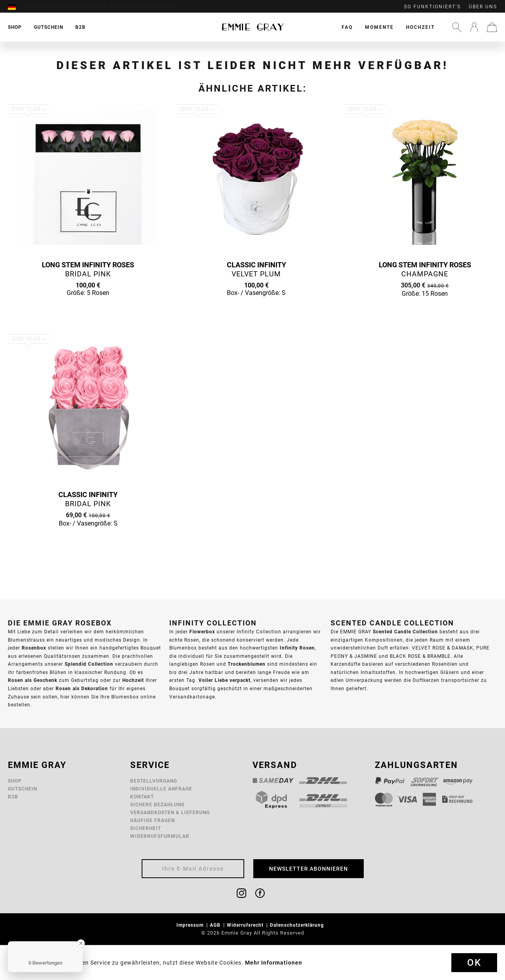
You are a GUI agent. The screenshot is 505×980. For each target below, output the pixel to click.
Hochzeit (420, 27)
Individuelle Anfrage (161, 789)
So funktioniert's (432, 7)
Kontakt (142, 797)
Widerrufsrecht (246, 925)
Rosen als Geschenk (33, 680)
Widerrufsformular (160, 836)
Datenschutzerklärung (298, 925)
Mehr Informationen (274, 963)
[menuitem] (16, 7)
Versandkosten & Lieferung (170, 812)
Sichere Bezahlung (157, 804)
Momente (379, 27)
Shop (15, 781)
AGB (216, 925)
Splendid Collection (89, 664)
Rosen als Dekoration (82, 688)
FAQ (347, 27)
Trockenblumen (247, 664)
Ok (474, 963)
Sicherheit (146, 828)
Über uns (483, 7)
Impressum (191, 925)
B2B (13, 797)
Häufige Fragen (152, 820)
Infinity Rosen (297, 648)
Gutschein (22, 789)
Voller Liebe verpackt (224, 680)
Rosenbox (34, 648)
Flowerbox (202, 632)
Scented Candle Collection (405, 632)
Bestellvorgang (154, 781)
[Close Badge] (81, 943)
